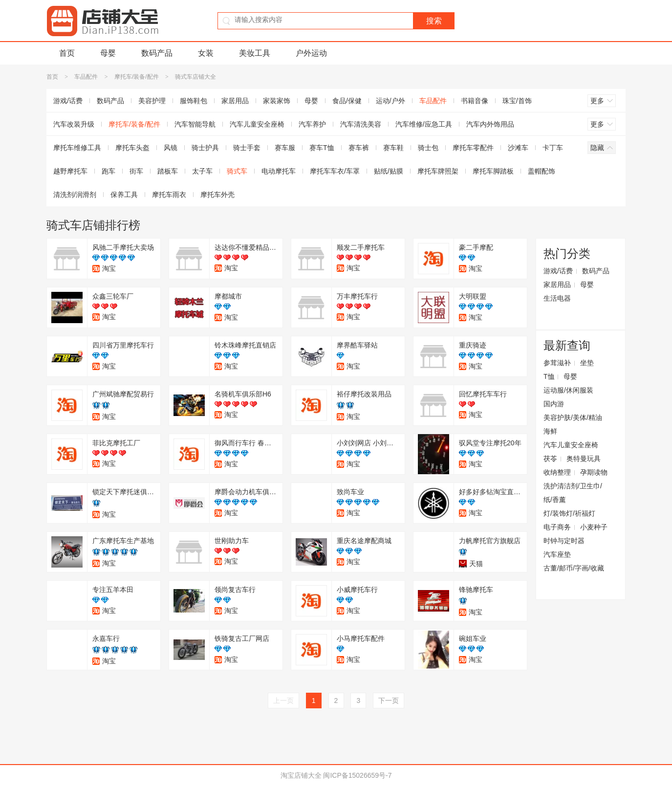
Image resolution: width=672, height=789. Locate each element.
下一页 (389, 701)
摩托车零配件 (473, 148)
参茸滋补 (557, 363)
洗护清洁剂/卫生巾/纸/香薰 (573, 493)
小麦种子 (594, 527)
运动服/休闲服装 (568, 390)
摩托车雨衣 (169, 195)
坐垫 (587, 363)
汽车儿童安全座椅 (257, 124)
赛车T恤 (322, 148)
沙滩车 (518, 148)
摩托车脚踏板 (493, 171)
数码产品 (157, 53)
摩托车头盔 (132, 148)
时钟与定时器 (564, 541)
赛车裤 (359, 148)
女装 (206, 53)
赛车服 (285, 148)
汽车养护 (312, 124)
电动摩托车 (279, 171)
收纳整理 (557, 472)
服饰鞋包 (194, 101)
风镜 (171, 148)
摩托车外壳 (217, 195)
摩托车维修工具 (77, 148)
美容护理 (152, 101)
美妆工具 (255, 53)
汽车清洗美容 (361, 124)
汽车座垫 (557, 554)
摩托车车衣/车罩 (335, 171)
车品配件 (86, 77)
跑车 (108, 171)
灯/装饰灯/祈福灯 (569, 513)
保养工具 (124, 195)
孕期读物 (594, 472)
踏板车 (168, 171)
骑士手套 (247, 148)
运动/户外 (390, 101)
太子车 (202, 171)
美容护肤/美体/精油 (573, 417)
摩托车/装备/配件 (137, 77)
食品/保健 (347, 101)
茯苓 (550, 459)
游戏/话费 (68, 101)
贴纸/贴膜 (389, 171)
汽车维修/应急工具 (424, 124)
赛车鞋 (393, 148)
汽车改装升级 (74, 124)
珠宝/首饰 (517, 101)
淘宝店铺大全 (301, 775)
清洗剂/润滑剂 (75, 195)
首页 (67, 53)
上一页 (283, 701)
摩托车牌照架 (438, 171)
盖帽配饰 (542, 171)
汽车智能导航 (195, 124)
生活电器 (557, 298)
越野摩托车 (70, 171)
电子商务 (557, 527)
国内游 (554, 404)
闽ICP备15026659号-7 (357, 775)
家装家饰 (277, 101)
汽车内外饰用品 (490, 124)
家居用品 (235, 101)
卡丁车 (553, 148)
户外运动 (311, 53)
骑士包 (428, 148)
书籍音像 (475, 101)
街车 (136, 171)
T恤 (549, 376)
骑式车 (237, 171)
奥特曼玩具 (584, 459)
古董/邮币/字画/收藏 (574, 568)
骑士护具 (205, 148)
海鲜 (550, 431)
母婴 (108, 53)
